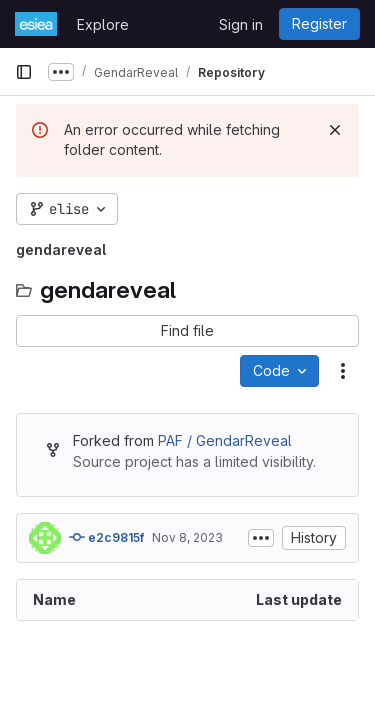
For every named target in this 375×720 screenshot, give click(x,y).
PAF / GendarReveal (225, 440)
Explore (103, 24)
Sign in (241, 24)
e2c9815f (106, 537)
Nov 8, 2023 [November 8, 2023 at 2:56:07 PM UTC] (187, 537)
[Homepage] (36, 24)
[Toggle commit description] (261, 538)
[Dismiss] (335, 130)
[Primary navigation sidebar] (24, 72)
